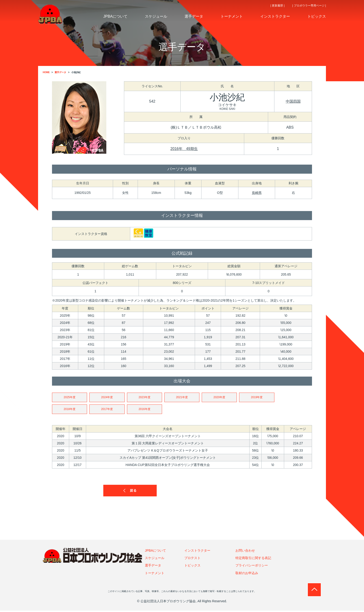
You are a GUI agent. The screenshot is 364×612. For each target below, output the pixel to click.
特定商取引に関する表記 (253, 559)
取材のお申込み (247, 574)
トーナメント (155, 574)
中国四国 (293, 101)
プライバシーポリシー (252, 567)
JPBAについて (155, 552)
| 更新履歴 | (278, 6)
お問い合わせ (245, 552)
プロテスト (192, 559)
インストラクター (197, 552)
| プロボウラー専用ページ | (309, 6)
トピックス (192, 567)
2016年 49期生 (184, 149)
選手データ (153, 567)
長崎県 (257, 193)
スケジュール (155, 559)
